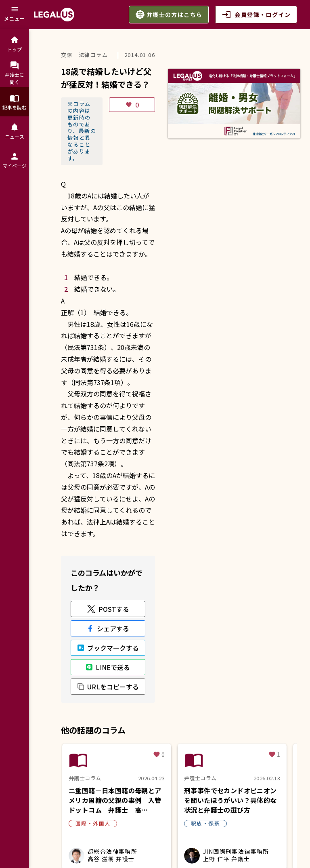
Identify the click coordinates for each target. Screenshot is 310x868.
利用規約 (101, 822)
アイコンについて (168, 829)
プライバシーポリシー (153, 822)
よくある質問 (61, 822)
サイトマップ (116, 829)
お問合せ (76, 829)
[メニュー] (15, 15)
